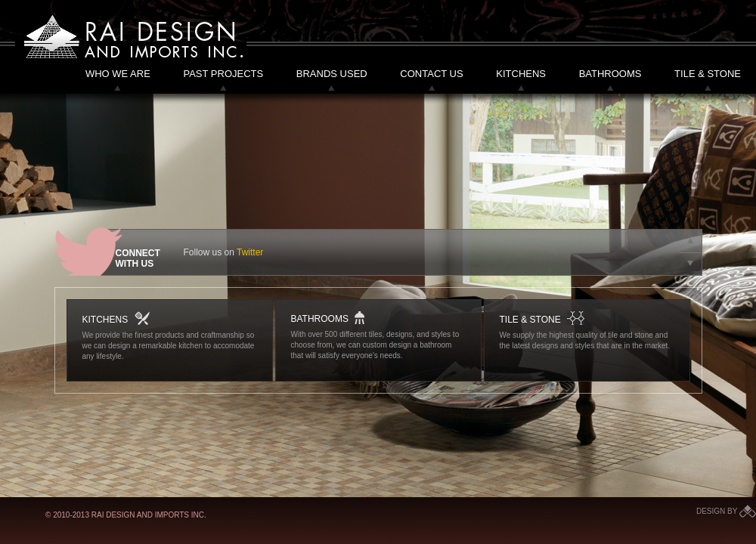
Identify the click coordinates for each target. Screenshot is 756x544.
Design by (726, 511)
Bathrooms (610, 74)
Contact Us (431, 74)
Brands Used (332, 74)
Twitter (250, 252)
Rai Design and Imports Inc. (131, 37)
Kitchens (521, 74)
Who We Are (118, 74)
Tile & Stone (708, 74)
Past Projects (223, 74)
